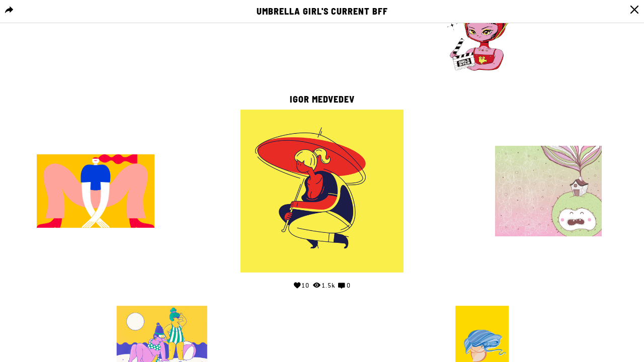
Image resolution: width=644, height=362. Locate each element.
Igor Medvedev (322, 100)
